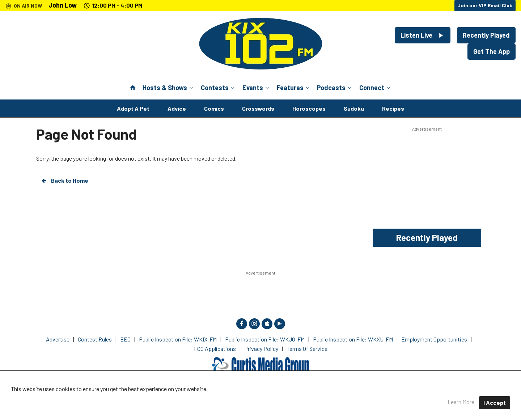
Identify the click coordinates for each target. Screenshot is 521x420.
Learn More (461, 402)
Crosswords (258, 108)
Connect (375, 88)
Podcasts (335, 88)
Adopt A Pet (133, 108)
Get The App (492, 51)
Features (294, 88)
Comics (214, 108)
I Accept (495, 402)
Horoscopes (309, 108)
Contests (218, 88)
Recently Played (486, 35)
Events (256, 88)
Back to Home (64, 181)
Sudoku (354, 108)
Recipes (393, 108)
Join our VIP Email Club (485, 5)
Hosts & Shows (168, 88)
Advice (177, 108)
